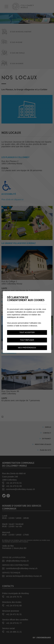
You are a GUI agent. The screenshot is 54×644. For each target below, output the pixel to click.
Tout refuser (27, 340)
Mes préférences (27, 348)
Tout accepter (27, 332)
